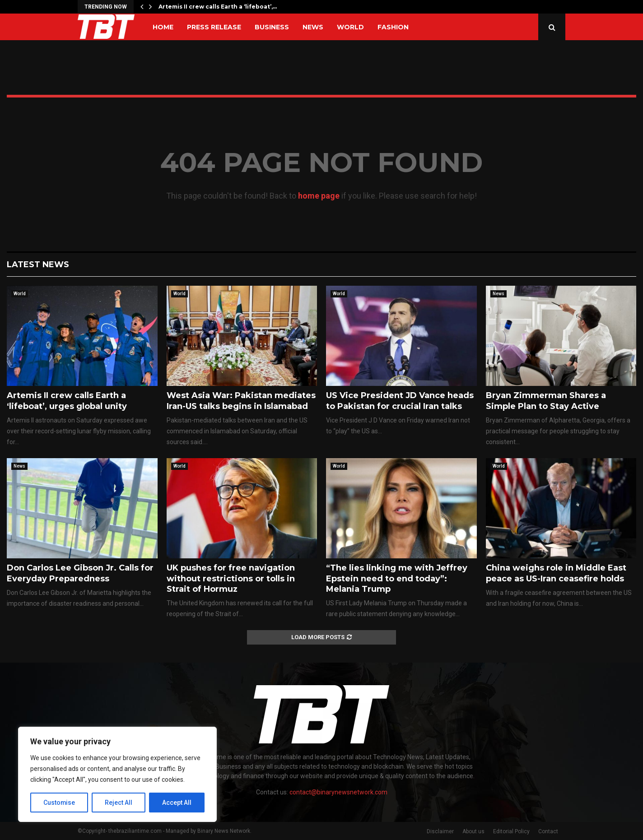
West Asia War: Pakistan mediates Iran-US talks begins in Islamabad (241, 401)
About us (473, 831)
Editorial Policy (511, 831)
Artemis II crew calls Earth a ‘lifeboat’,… (218, 7)
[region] (117, 775)
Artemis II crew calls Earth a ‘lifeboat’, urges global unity (67, 401)
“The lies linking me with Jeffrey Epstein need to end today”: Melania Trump (397, 578)
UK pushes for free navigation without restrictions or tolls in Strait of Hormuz (231, 578)
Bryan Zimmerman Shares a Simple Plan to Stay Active (546, 401)
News (313, 27)
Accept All (177, 803)
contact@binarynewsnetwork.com (338, 792)
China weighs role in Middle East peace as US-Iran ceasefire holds (556, 573)
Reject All (119, 803)
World (350, 27)
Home (163, 27)
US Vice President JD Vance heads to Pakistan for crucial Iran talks (400, 401)
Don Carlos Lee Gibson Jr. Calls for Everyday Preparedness (80, 573)
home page (319, 196)
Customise (59, 803)
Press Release (214, 27)
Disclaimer (440, 831)
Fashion (393, 27)
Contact (548, 831)
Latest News (38, 265)
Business (272, 27)
